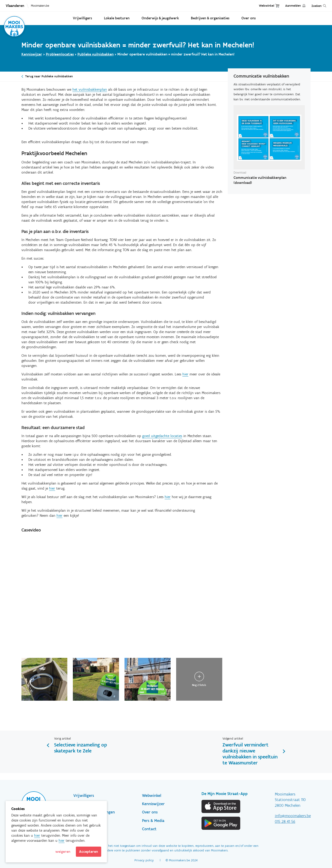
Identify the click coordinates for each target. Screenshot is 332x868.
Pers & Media (153, 821)
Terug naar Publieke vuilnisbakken (49, 76)
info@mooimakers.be (293, 816)
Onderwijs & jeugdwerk (160, 18)
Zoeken (317, 6)
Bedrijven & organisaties (210, 18)
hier (185, 374)
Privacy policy (144, 860)
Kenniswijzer (32, 54)
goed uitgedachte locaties (162, 436)
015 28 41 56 (285, 822)
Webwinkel (267, 6)
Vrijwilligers (82, 18)
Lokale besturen (117, 18)
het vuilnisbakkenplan (90, 89)
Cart (277, 6)
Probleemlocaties (60, 54)
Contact (149, 829)
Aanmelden (293, 6)
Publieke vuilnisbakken (96, 54)
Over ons (249, 18)
